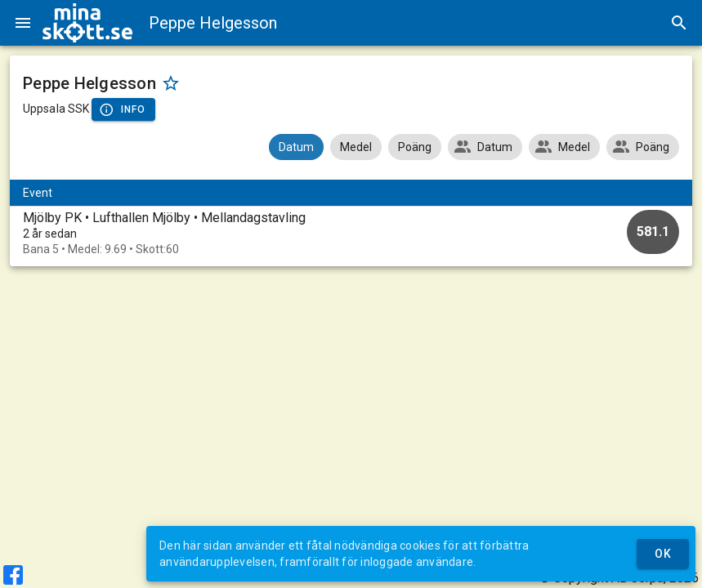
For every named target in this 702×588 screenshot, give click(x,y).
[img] (87, 23)
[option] (351, 233)
